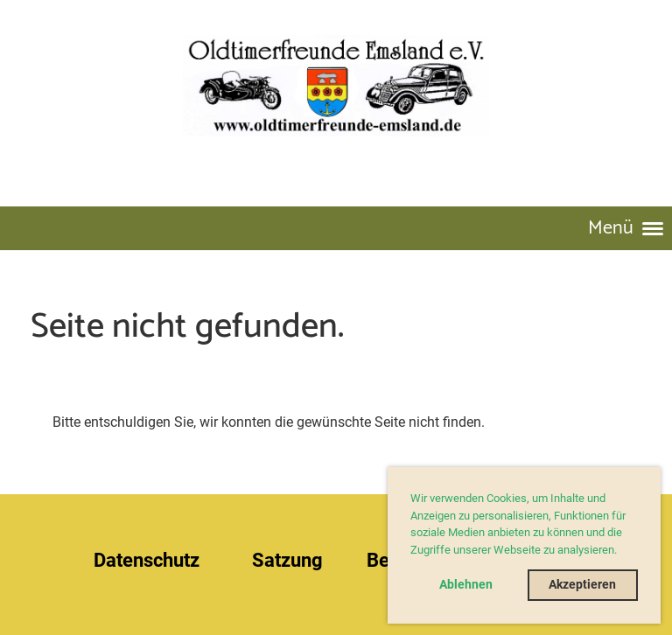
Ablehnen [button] (466, 585)
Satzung (287, 560)
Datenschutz (147, 560)
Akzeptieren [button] (582, 585)
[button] (622, 551)
